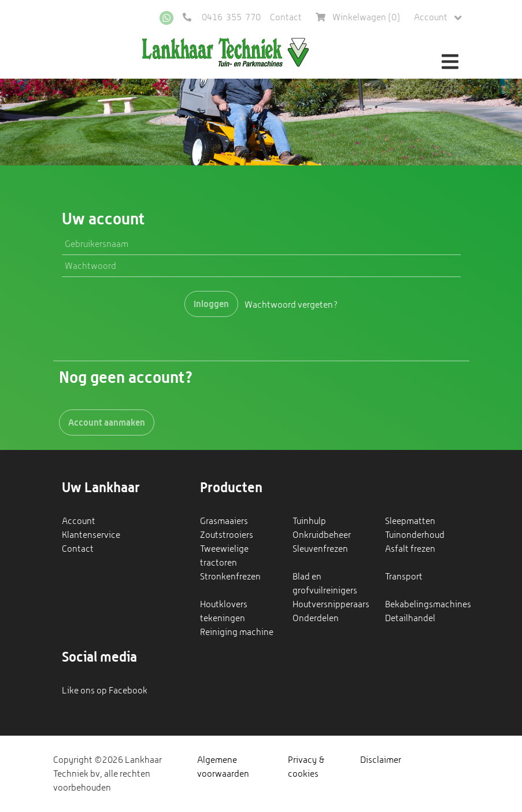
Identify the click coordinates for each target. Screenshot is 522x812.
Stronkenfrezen (230, 576)
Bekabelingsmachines (428, 604)
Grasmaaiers (224, 521)
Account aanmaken (107, 422)
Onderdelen (316, 618)
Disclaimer (381, 760)
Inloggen (211, 304)
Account (438, 18)
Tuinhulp (309, 521)
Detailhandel (410, 618)
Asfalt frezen (410, 549)
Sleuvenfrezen (320, 549)
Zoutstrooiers (227, 535)
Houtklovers (224, 604)
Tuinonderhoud (415, 535)
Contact (286, 17)
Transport (404, 576)
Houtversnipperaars (331, 604)
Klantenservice (91, 535)
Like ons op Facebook (105, 690)
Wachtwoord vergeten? (291, 304)
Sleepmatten (410, 521)
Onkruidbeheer (322, 535)
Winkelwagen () (358, 17)
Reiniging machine (237, 632)
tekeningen (223, 618)
